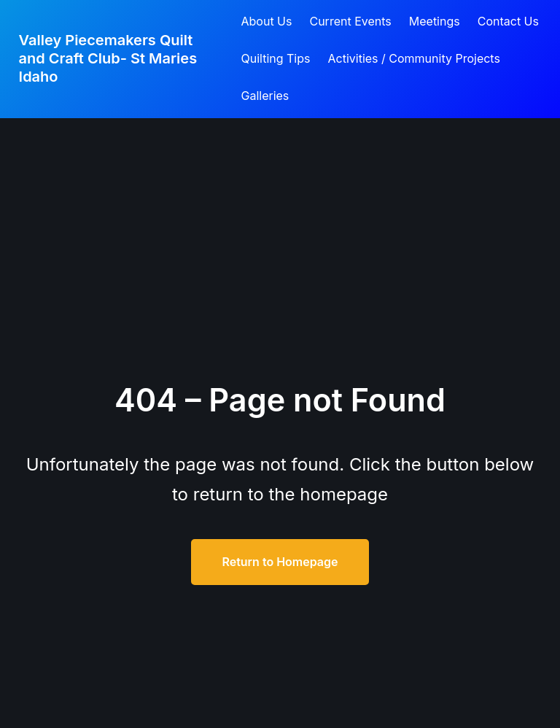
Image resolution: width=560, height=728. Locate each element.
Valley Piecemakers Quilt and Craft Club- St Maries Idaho (108, 58)
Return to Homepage (280, 562)
